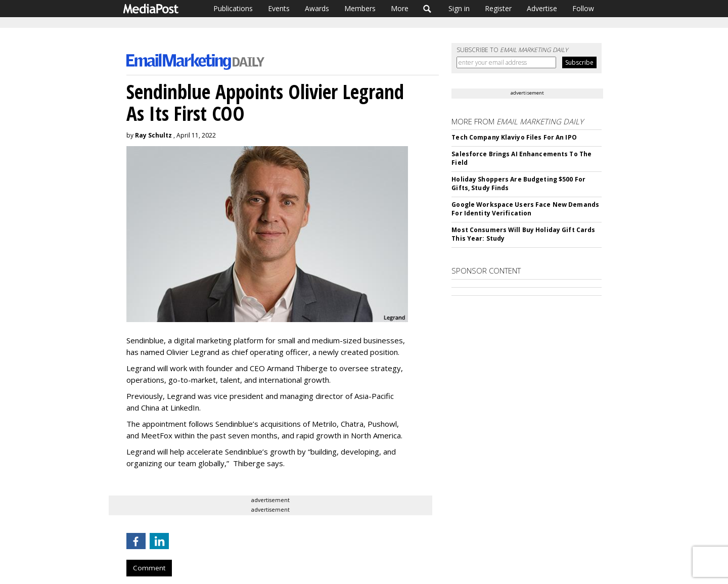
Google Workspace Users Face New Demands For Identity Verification (525, 209)
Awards (317, 8)
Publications (233, 8)
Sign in (459, 8)
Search (427, 9)
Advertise (542, 8)
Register (498, 8)
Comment (149, 568)
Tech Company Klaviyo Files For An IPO (514, 137)
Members (360, 8)
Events (279, 8)
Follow (583, 8)
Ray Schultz (153, 135)
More (400, 8)
